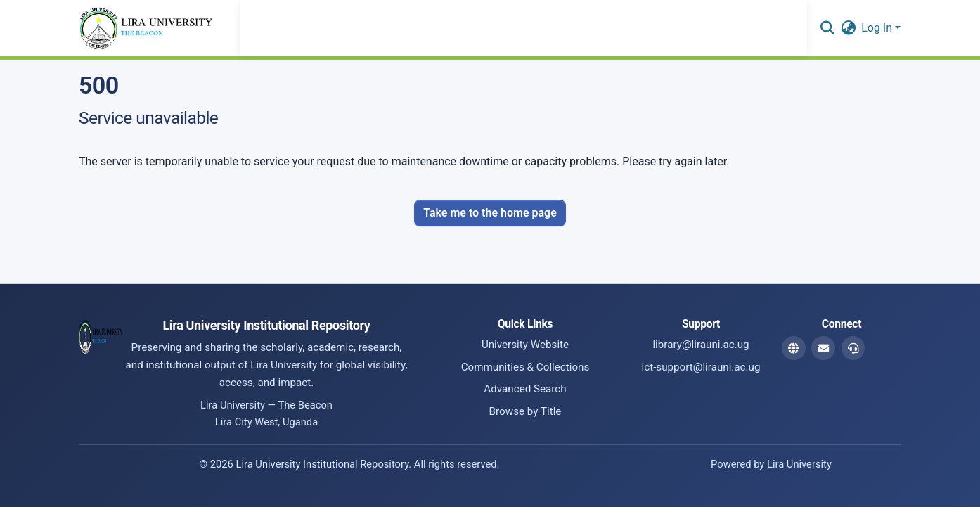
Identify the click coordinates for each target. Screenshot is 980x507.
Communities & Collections (526, 367)
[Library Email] (823, 348)
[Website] (794, 348)
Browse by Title (526, 411)
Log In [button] (878, 28)
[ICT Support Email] (853, 348)
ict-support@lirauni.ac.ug (701, 367)
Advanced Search (525, 389)
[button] (827, 28)
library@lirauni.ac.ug (701, 345)
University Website (525, 345)
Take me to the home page (490, 213)
